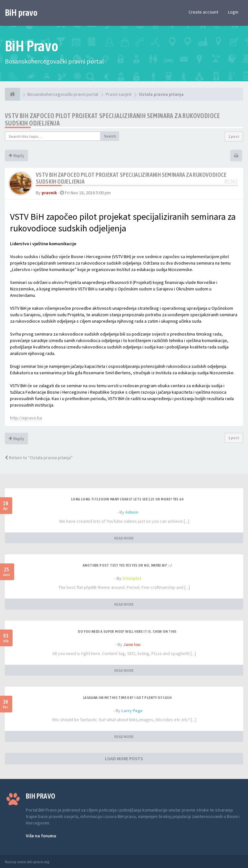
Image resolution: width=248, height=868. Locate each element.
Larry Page (132, 711)
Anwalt (56, 862)
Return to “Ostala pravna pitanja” (39, 458)
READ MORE (124, 538)
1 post (234, 136)
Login (233, 12)
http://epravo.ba (26, 418)
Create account (203, 12)
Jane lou (132, 644)
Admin (132, 512)
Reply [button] (16, 156)
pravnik (49, 193)
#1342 (231, 182)
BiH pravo (21, 13)
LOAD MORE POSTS (124, 759)
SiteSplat (132, 578)
